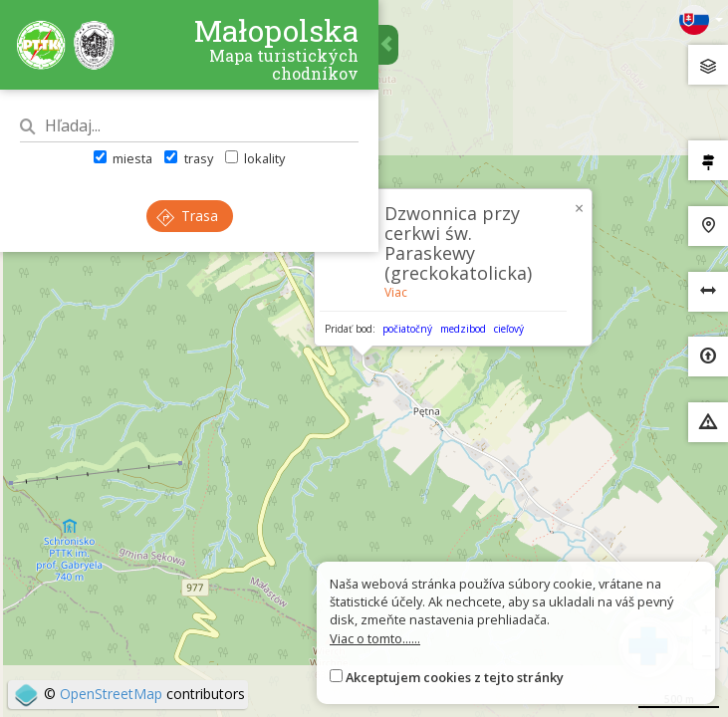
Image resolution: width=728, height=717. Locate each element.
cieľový (509, 329)
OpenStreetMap (111, 694)
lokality (255, 158)
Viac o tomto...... (375, 638)
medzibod (463, 329)
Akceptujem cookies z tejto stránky (455, 677)
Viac (396, 292)
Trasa (187, 216)
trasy (188, 158)
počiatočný (407, 329)
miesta (123, 158)
